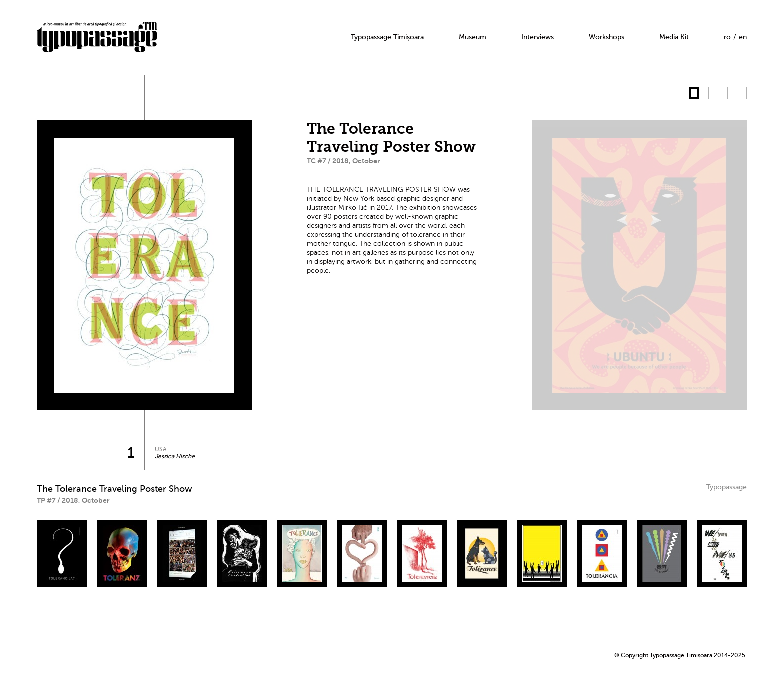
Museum (473, 37)
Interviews (538, 37)
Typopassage (727, 487)
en (743, 37)
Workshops (607, 37)
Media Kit (674, 37)
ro (727, 37)
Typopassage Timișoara (387, 37)
